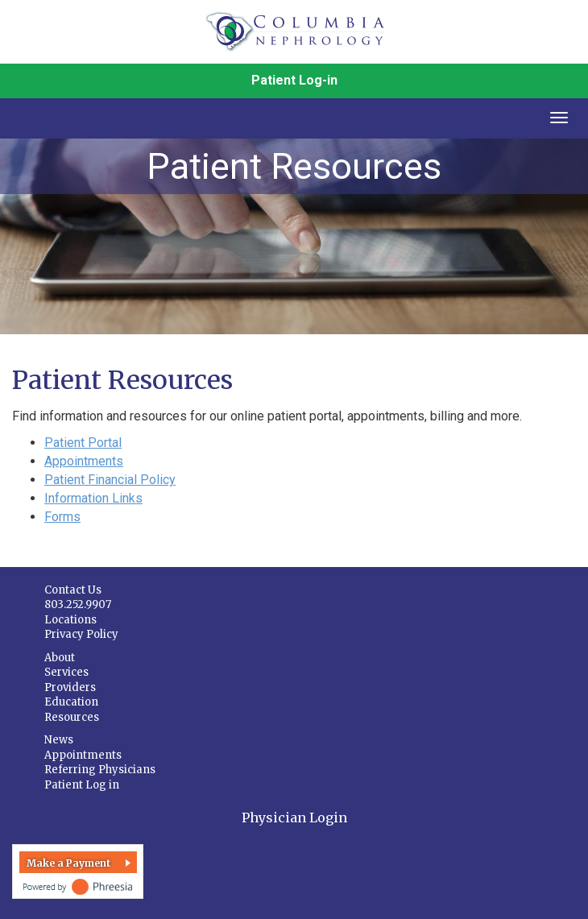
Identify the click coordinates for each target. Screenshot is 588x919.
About (60, 658)
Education (71, 702)
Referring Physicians (100, 770)
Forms (62, 517)
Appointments (84, 461)
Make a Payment (68, 863)
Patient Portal (83, 443)
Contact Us (73, 590)
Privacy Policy (81, 634)
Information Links (93, 498)
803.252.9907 (78, 604)
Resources (72, 717)
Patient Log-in (294, 80)
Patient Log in (82, 785)
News (59, 740)
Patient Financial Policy (110, 480)
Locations (70, 620)
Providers (70, 687)
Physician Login (294, 818)
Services (66, 672)
